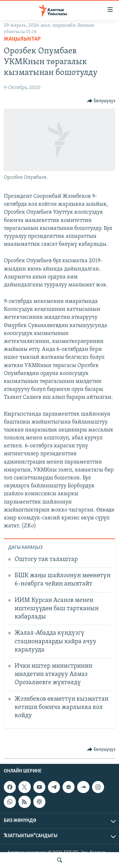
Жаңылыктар (22, 39)
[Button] (101, 101)
